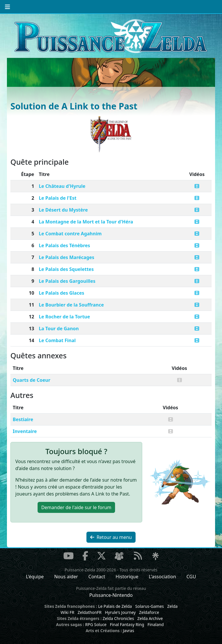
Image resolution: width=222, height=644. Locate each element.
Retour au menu (111, 537)
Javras (128, 631)
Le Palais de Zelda (115, 606)
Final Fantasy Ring (127, 624)
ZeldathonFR (89, 612)
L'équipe (35, 577)
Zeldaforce (149, 612)
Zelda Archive (150, 618)
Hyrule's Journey (120, 612)
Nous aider (66, 577)
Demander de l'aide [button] (76, 507)
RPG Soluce (96, 624)
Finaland (156, 624)
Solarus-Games (150, 606)
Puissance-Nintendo (111, 595)
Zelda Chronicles (118, 618)
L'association (162, 577)
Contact (97, 577)
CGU (191, 577)
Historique (127, 577)
